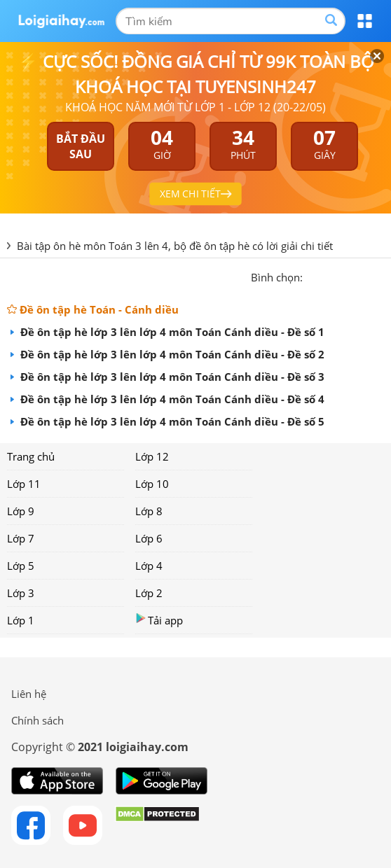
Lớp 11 (24, 484)
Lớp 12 (152, 456)
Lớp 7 (21, 538)
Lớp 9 (21, 511)
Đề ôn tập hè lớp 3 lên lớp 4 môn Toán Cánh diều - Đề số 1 (171, 332)
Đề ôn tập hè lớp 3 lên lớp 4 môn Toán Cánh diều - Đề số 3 (171, 377)
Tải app (159, 620)
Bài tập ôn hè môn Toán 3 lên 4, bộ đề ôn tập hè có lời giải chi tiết (175, 246)
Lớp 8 (149, 511)
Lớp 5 (21, 566)
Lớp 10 (152, 484)
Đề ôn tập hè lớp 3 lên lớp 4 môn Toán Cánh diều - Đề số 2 (171, 354)
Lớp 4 (149, 566)
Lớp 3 (21, 593)
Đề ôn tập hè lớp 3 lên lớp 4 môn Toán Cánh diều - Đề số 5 (171, 421)
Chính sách (37, 720)
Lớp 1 (21, 620)
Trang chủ (31, 456)
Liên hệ (29, 694)
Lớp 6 (149, 538)
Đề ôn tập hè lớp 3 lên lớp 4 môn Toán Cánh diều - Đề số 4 (171, 399)
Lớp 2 (149, 593)
